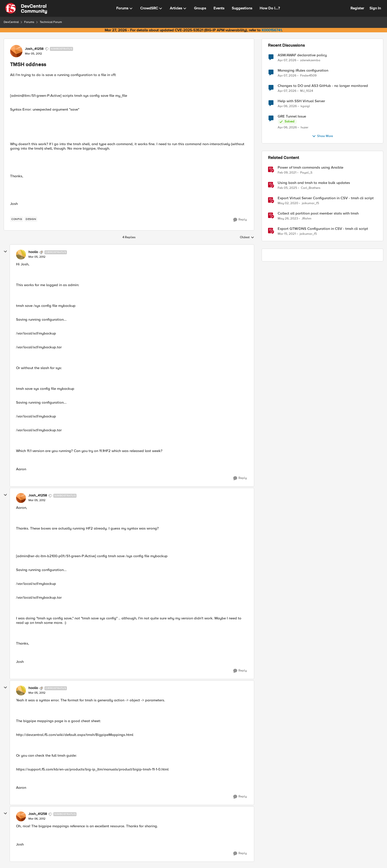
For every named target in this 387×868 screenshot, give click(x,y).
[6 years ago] (288, 203)
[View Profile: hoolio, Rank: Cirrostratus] (21, 255)
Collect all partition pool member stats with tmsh (318, 213)
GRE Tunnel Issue (292, 116)
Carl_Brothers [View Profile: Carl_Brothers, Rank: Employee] (311, 188)
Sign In (375, 8)
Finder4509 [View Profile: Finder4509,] (308, 76)
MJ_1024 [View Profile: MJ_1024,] (307, 91)
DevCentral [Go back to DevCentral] (11, 22)
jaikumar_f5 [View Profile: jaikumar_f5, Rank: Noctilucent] (310, 203)
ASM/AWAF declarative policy (302, 55)
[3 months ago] (287, 60)
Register (357, 8)
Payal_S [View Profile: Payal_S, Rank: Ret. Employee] (306, 173)
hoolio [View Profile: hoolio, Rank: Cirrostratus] (33, 252)
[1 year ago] (287, 188)
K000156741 (272, 30)
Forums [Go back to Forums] (29, 22)
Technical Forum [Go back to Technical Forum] (51, 22)
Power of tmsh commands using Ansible (310, 168)
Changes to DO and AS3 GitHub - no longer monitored (323, 86)
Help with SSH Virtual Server (301, 101)
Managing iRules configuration (303, 70)
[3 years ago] (288, 219)
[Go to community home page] (26, 8)
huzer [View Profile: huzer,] (304, 128)
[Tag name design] (31, 219)
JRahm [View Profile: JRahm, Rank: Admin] (307, 219)
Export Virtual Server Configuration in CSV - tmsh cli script (326, 198)
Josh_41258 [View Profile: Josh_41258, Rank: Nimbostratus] (34, 49)
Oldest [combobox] (247, 237)
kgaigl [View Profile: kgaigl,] (305, 106)
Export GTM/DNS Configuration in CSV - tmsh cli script (323, 229)
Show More (322, 136)
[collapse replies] (5, 252)
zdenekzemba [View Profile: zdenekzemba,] (310, 60)
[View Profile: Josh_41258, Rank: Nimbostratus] (16, 51)
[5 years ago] (287, 173)
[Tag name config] (17, 219)
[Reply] (240, 220)
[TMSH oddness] (37, 257)
